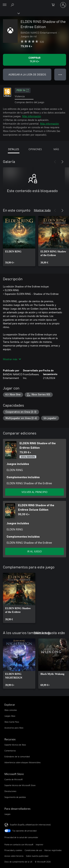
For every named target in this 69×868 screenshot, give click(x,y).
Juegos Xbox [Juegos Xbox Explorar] (10, 716)
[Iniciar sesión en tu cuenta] (63, 5)
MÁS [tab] (56, 149)
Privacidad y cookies (13, 850)
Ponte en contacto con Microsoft (19, 844)
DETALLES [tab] (14, 149)
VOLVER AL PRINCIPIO (34, 492)
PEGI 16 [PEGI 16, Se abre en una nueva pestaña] (23, 90)
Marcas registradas (53, 850)
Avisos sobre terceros (14, 856)
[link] (19, 241)
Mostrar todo (42, 210)
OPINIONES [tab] (35, 149)
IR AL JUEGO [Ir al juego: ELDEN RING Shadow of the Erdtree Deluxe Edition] (34, 551)
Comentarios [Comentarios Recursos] (10, 751)
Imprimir (39, 844)
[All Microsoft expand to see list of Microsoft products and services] (5, 5)
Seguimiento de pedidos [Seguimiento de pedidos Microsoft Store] (15, 797)
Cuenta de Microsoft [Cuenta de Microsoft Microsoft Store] (14, 779)
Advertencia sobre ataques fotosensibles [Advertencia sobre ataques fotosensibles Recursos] (23, 762)
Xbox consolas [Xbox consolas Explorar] (11, 710)
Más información (32, 116)
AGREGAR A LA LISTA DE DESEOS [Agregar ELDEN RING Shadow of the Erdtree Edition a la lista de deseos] (27, 74)
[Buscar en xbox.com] (13, 5)
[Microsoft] (34, 3)
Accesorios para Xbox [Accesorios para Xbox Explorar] (14, 728)
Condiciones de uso (33, 850)
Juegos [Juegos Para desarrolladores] (7, 814)
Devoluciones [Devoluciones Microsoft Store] (10, 791)
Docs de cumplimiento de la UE (18, 862)
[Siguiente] (62, 162)
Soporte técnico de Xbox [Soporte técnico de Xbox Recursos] (15, 745)
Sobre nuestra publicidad (37, 856)
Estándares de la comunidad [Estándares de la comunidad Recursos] (17, 756)
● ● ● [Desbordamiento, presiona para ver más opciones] (60, 74)
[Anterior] (55, 162)
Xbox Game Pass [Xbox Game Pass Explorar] (12, 722)
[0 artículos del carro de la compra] (54, 5)
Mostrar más (12, 359)
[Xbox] (10, 13)
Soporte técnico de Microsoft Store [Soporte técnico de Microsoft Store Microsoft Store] (20, 785)
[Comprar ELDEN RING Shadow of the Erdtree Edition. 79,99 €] (34, 60)
